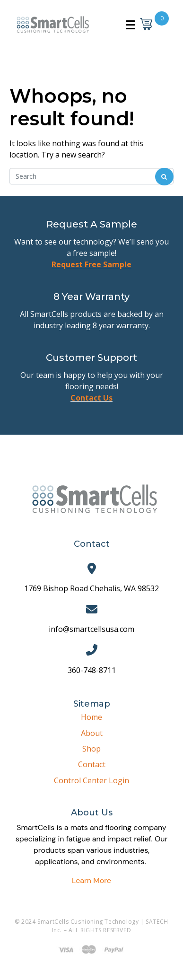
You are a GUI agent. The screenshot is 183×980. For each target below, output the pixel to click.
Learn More (91, 880)
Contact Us (91, 398)
